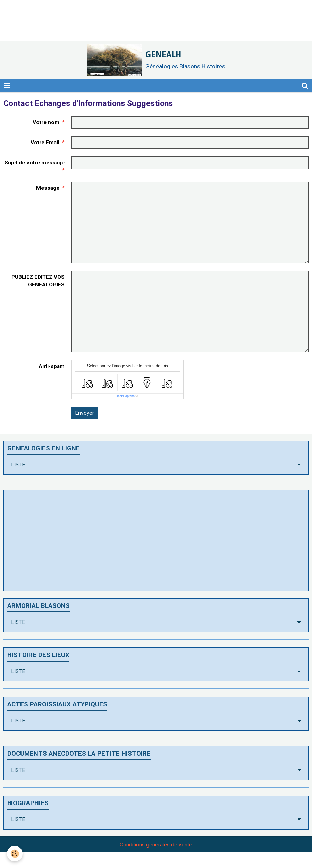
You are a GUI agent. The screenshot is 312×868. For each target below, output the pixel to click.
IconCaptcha (126, 396)
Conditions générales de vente (156, 845)
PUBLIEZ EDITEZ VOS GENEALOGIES (38, 281)
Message (48, 188)
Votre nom (46, 122)
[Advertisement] (126, 16)
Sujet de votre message (35, 163)
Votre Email (45, 143)
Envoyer (85, 413)
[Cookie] (15, 854)
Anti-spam (52, 366)
